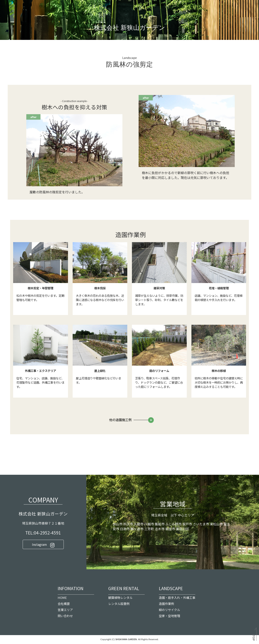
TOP (254, 638)
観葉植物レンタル (120, 599)
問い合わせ (65, 617)
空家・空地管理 (169, 617)
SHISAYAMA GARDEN (126, 640)
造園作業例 (166, 605)
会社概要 (64, 605)
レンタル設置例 (119, 605)
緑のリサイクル (169, 611)
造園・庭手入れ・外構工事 (177, 599)
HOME (62, 599)
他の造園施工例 (120, 421)
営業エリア (65, 611)
